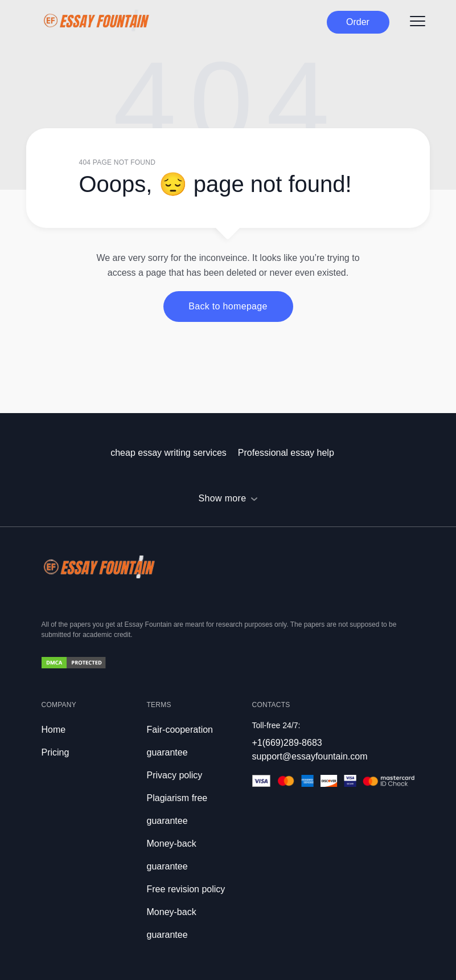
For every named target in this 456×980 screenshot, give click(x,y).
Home (54, 730)
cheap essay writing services (169, 453)
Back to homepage (228, 306)
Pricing (56, 752)
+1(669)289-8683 (287, 743)
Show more (223, 498)
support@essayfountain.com (310, 756)
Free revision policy (186, 889)
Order (358, 22)
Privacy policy (175, 775)
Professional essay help (286, 453)
